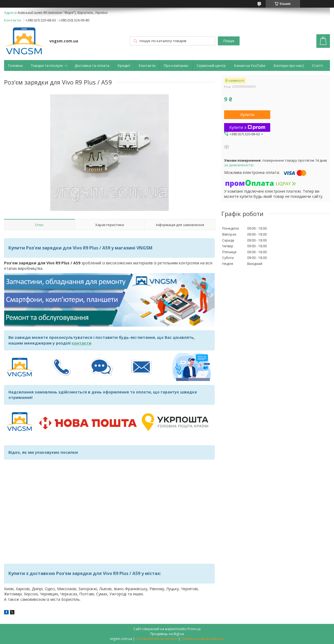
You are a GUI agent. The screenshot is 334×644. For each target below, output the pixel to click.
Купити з (247, 127)
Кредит (124, 65)
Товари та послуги (47, 65)
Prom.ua (194, 629)
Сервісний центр (211, 65)
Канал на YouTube (250, 65)
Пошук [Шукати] (229, 41)
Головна (15, 65)
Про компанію (176, 65)
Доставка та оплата (92, 65)
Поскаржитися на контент (157, 639)
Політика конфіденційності (203, 639)
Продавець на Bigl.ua (167, 634)
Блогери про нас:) (289, 65)
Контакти (147, 65)
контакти (82, 343)
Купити (247, 114)
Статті (317, 65)
